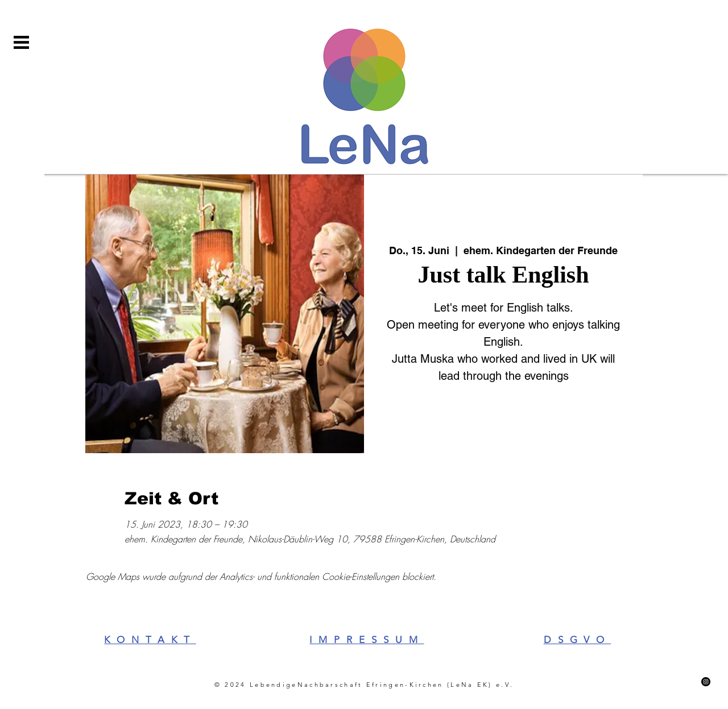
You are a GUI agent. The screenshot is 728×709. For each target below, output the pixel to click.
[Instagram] (706, 682)
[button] (21, 42)
